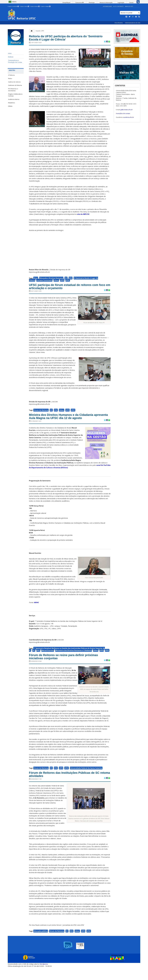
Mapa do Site (129, 6)
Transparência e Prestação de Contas (15, 61)
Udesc (56, 282)
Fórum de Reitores (41, 414)
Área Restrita (119, 23)
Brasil (14, 2)
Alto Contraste (118, 6)
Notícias (11, 57)
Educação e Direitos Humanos (51, 280)
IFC (66, 280)
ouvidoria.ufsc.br (128, 117)
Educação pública (41, 944)
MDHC (36, 612)
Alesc (36, 280)
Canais (132, 2)
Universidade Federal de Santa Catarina (86, 779)
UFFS (62, 282)
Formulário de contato (123, 113)
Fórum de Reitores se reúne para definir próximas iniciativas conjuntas (64, 667)
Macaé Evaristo (48, 660)
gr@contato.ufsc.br (127, 110)
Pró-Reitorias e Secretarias (13, 90)
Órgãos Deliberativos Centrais (15, 95)
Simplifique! (75, 2)
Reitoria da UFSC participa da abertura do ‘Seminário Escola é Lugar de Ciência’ (65, 39)
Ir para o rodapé (46, 6)
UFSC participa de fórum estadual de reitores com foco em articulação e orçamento (69, 289)
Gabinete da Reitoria (15, 85)
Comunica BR (87, 2)
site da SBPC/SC (83, 216)
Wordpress (44, 977)
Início (10, 53)
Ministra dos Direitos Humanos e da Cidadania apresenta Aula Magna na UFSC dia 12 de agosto (69, 423)
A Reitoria (11, 75)
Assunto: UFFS (40, 31)
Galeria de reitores (14, 82)
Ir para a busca (35, 6)
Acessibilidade (107, 6)
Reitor (10, 78)
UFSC (68, 282)
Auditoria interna (14, 99)
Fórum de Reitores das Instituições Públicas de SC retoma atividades (68, 786)
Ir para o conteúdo (13, 6)
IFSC (71, 280)
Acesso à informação (110, 2)
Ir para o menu (24, 6)
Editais (10, 106)
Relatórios (12, 103)
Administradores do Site (133, 23)
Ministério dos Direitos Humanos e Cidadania (74, 660)
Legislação (123, 2)
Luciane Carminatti (44, 282)
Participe (97, 2)
